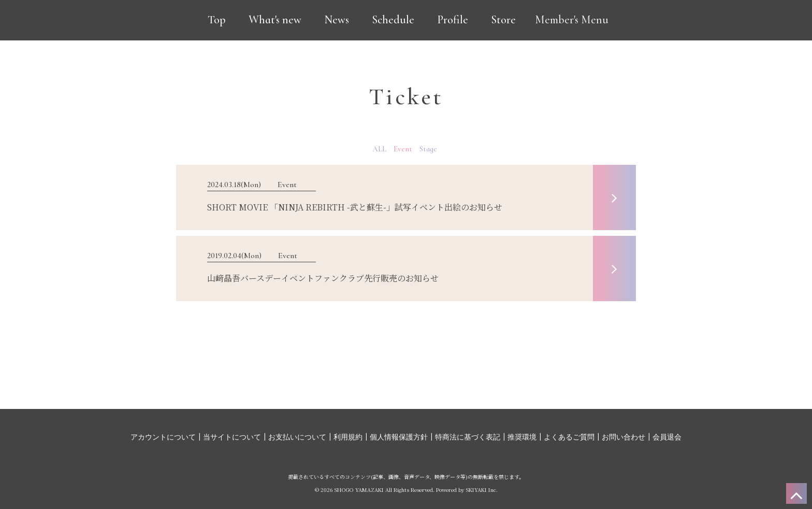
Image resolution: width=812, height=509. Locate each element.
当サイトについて (232, 437)
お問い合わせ (624, 437)
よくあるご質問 (569, 437)
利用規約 (348, 437)
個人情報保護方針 (399, 437)
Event (403, 149)
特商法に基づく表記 (468, 437)
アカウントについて (163, 437)
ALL (379, 149)
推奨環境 (522, 437)
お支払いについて (297, 437)
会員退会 (667, 437)
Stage (428, 149)
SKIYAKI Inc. (482, 490)
